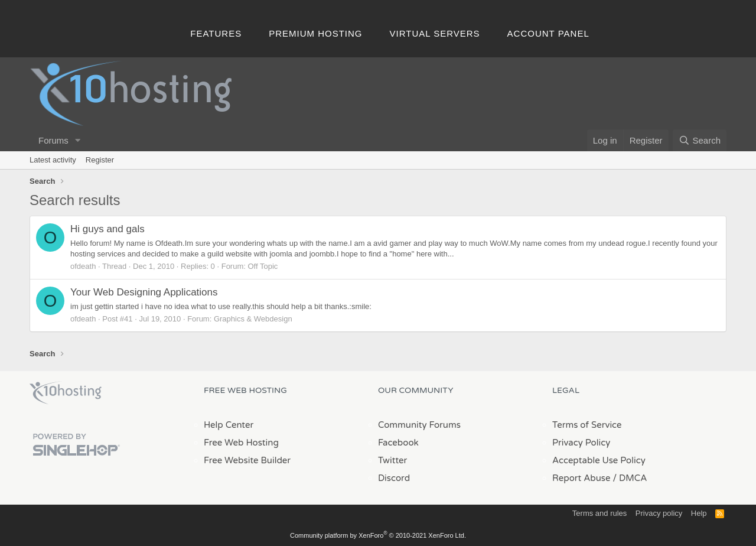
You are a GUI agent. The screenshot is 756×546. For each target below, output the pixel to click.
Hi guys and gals (107, 229)
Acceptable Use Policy (599, 460)
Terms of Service (587, 425)
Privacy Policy (581, 443)
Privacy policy (659, 513)
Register (100, 160)
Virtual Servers (435, 33)
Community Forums (419, 425)
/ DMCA (630, 478)
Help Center (229, 425)
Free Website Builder (247, 460)
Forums (53, 140)
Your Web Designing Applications (144, 292)
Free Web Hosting (241, 443)
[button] (78, 140)
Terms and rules (599, 513)
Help (699, 513)
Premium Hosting (315, 33)
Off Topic (263, 266)
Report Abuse (581, 478)
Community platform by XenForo (378, 535)
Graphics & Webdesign (253, 319)
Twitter (392, 460)
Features (216, 33)
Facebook (398, 443)
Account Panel (548, 33)
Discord (394, 478)
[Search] (700, 140)
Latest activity (53, 160)
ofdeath (83, 266)
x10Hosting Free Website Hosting (66, 393)
